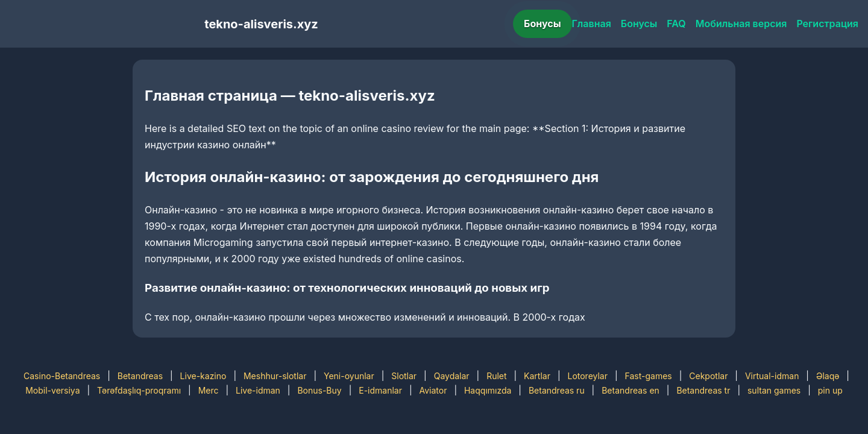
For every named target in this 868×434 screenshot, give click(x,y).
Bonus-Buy (319, 390)
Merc (209, 390)
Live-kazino (203, 376)
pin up (830, 390)
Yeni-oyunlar (349, 376)
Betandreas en (631, 390)
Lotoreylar (587, 376)
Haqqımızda (488, 390)
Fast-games (649, 376)
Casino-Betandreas (62, 376)
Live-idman (258, 390)
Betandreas (140, 376)
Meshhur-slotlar (275, 376)
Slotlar (404, 376)
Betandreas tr (703, 390)
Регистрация (827, 24)
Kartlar (537, 376)
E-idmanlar (380, 390)
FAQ (676, 24)
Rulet (496, 376)
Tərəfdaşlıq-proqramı (139, 390)
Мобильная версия (741, 24)
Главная (592, 24)
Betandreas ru (557, 390)
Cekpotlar (708, 376)
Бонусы (542, 24)
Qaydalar (452, 376)
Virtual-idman (772, 376)
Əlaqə (828, 376)
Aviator (433, 390)
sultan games (774, 390)
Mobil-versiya (52, 390)
